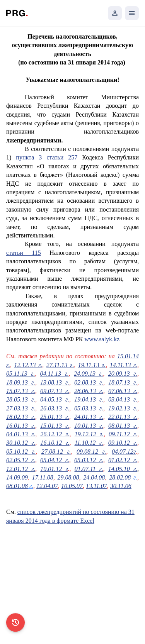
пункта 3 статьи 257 (47, 157)
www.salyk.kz (102, 339)
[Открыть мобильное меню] (132, 13)
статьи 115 (24, 253)
